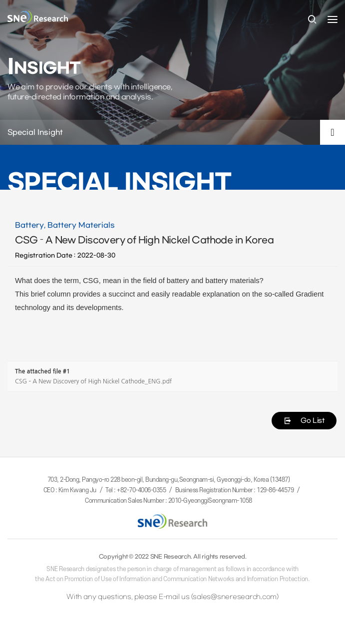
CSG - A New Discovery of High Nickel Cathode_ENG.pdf (93, 381)
